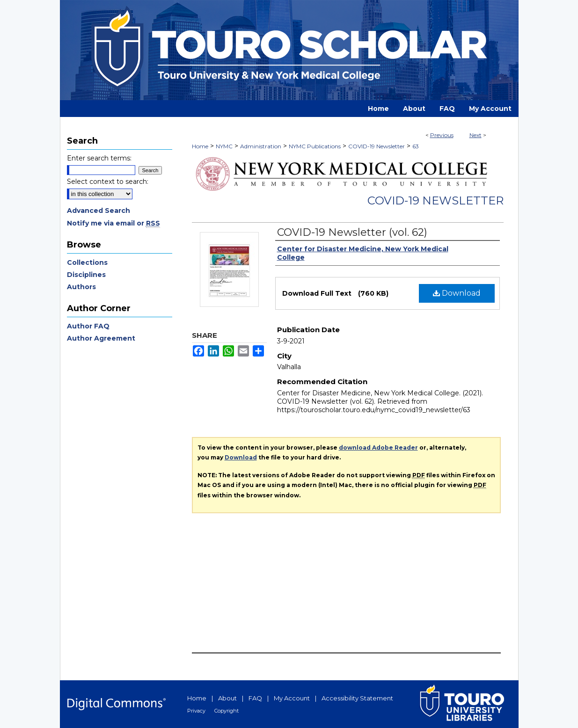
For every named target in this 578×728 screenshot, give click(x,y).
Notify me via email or (113, 223)
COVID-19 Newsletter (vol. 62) (352, 232)
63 (416, 146)
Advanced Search (99, 211)
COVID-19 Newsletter (377, 146)
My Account (292, 698)
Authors (81, 287)
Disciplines (86, 275)
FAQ (255, 698)
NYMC (224, 146)
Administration (261, 146)
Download (457, 293)
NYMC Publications (315, 146)
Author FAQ (88, 326)
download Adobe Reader (378, 448)
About (227, 698)
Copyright (227, 711)
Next (476, 135)
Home (200, 146)
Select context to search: (108, 182)
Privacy (196, 711)
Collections (87, 262)
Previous (442, 135)
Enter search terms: (99, 158)
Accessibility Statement (357, 698)
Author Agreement (101, 338)
